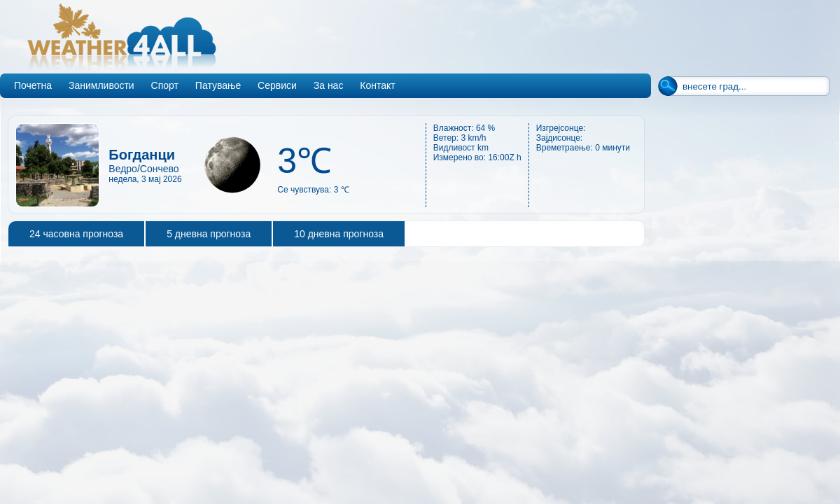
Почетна (33, 85)
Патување (218, 85)
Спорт (165, 85)
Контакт (377, 85)
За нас (329, 85)
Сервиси (277, 85)
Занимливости (101, 85)
